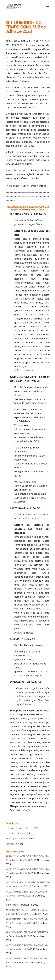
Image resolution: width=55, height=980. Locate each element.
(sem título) (12, 905)
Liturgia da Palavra (16, 833)
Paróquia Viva (13, 844)
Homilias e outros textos (19, 828)
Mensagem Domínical (18, 839)
